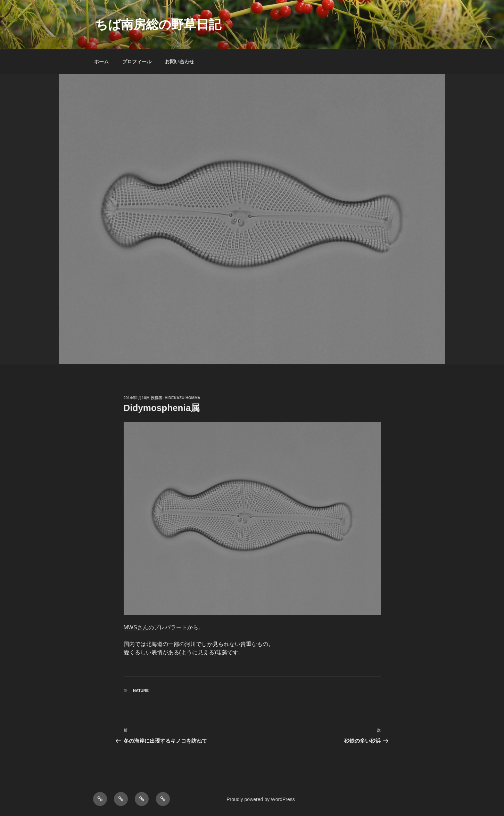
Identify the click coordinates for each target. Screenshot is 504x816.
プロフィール (137, 62)
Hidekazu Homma (183, 398)
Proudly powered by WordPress (261, 799)
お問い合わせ (180, 62)
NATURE (141, 690)
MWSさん (136, 627)
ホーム (101, 62)
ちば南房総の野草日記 (158, 25)
